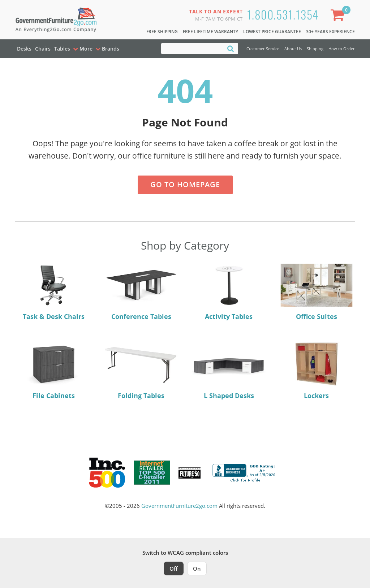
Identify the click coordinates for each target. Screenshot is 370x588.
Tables (62, 49)
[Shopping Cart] (339, 16)
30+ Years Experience (330, 32)
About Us (293, 49)
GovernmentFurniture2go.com (179, 506)
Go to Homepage (185, 184)
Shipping (315, 49)
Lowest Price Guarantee (272, 32)
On (197, 568)
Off (174, 568)
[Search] (231, 48)
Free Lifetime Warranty (210, 32)
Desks (24, 49)
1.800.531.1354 (283, 14)
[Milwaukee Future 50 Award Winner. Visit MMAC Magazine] (190, 473)
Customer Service (263, 49)
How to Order (342, 49)
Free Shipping (162, 32)
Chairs (43, 49)
